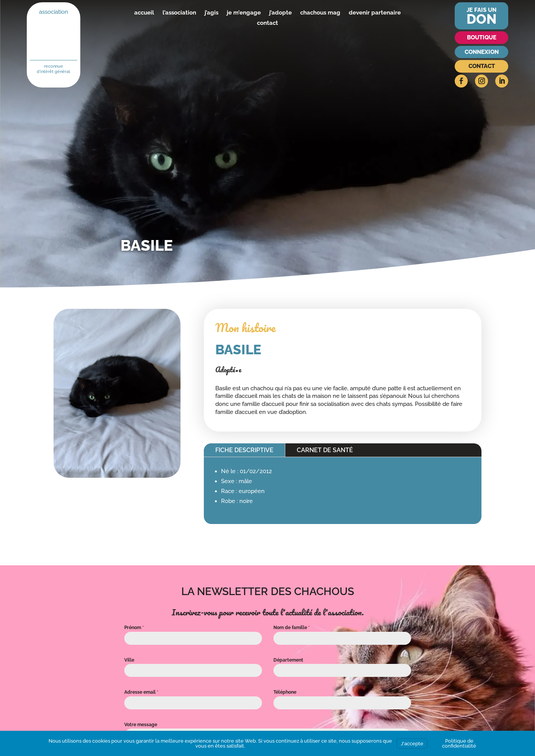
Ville (129, 660)
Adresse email (141, 692)
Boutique (482, 37)
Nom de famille (292, 628)
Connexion (482, 52)
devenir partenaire (375, 13)
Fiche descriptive (244, 450)
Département (288, 660)
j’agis (211, 13)
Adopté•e (228, 370)
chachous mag (320, 13)
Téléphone (285, 692)
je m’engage (244, 13)
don (482, 19)
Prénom (134, 628)
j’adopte (281, 13)
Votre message (141, 725)
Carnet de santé (325, 450)
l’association (179, 13)
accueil (144, 13)
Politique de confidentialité (459, 743)
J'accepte (412, 744)
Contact (482, 66)
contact (267, 23)
